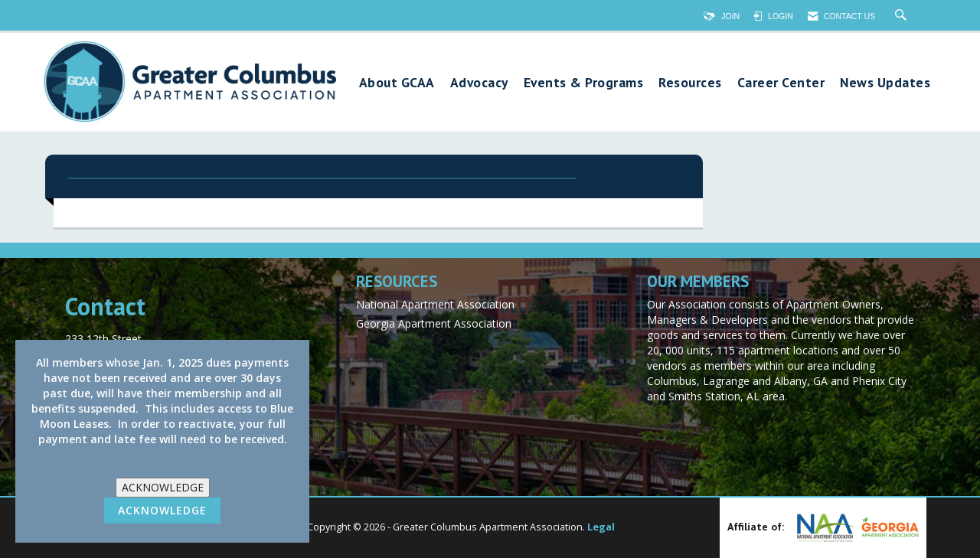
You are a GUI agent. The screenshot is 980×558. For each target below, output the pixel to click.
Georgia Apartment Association (434, 323)
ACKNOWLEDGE (163, 487)
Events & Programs (584, 83)
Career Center (781, 83)
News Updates (885, 83)
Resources (690, 83)
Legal (601, 527)
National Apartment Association (435, 304)
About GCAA (397, 83)
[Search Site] (903, 16)
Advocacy (479, 83)
